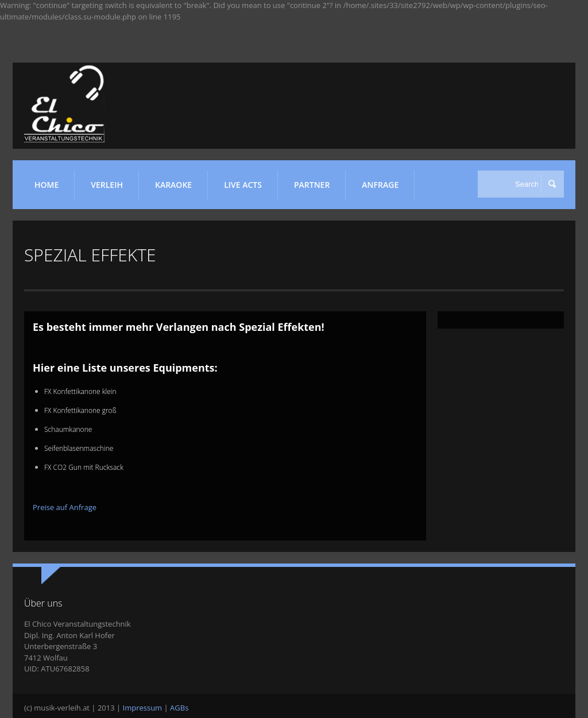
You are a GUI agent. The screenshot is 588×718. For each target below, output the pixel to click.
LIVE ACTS (247, 189)
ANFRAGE (380, 185)
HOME (47, 185)
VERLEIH (111, 189)
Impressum (143, 708)
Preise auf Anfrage (65, 507)
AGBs (179, 708)
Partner (316, 189)
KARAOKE (177, 189)
